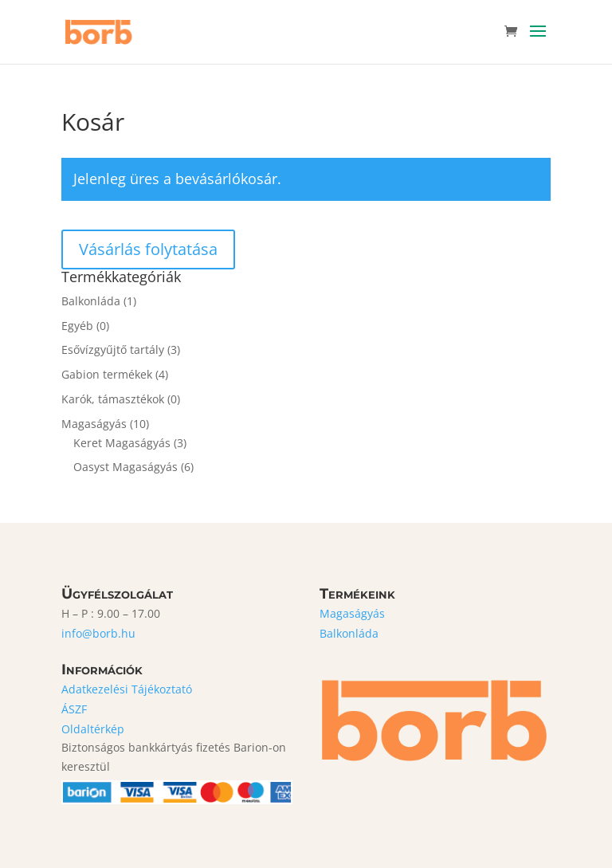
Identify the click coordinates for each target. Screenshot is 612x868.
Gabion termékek (107, 374)
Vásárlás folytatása (148, 249)
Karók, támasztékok (113, 399)
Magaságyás (94, 424)
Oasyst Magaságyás (126, 467)
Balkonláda (91, 301)
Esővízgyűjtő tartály (113, 350)
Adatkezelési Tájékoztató (127, 689)
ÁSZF (74, 709)
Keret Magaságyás (122, 443)
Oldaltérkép (93, 729)
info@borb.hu (98, 633)
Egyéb (77, 326)
